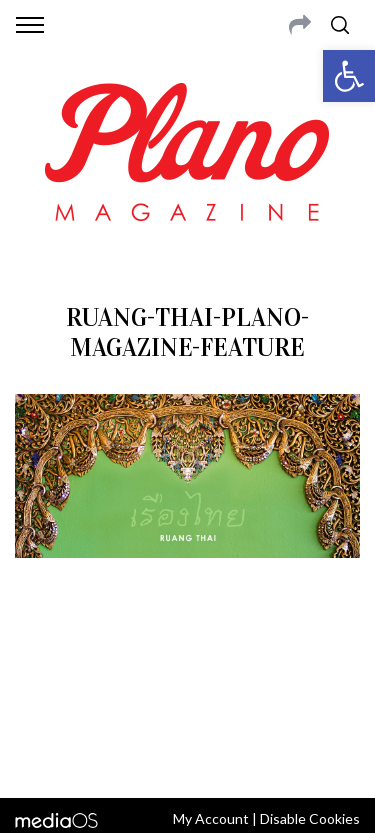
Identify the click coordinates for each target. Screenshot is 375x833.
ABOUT (38, 654)
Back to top (187, 756)
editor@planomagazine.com (188, 702)
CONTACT (97, 654)
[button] (349, 76)
